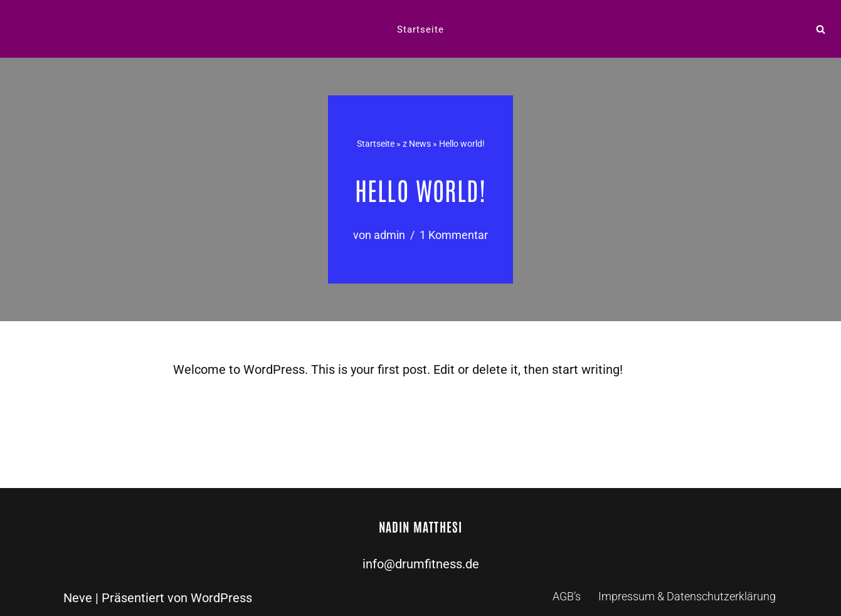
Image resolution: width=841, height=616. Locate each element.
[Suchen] (821, 29)
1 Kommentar (454, 235)
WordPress (221, 598)
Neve (78, 598)
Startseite (421, 29)
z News (417, 144)
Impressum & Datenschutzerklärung (687, 596)
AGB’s (567, 596)
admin (389, 235)
